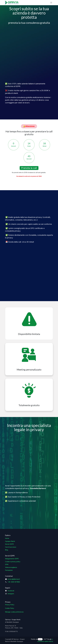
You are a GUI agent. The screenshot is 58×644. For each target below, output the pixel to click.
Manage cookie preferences (14, 612)
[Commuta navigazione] (51, 3)
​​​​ (29, 126)
